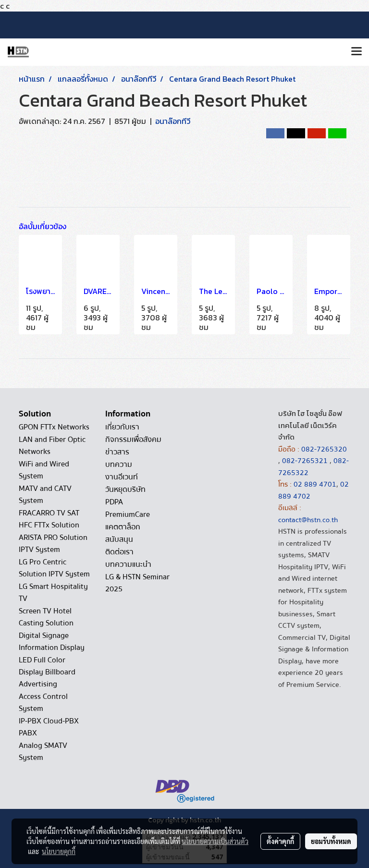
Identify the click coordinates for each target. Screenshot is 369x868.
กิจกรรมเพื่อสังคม (133, 440)
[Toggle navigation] (357, 52)
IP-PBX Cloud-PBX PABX (49, 727)
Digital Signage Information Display (52, 642)
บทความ (119, 465)
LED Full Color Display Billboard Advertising (47, 672)
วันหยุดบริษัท (125, 489)
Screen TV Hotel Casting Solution (46, 617)
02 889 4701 (315, 484)
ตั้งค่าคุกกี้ (280, 841)
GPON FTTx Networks (54, 427)
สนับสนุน (119, 539)
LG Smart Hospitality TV (53, 593)
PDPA (114, 502)
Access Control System (43, 703)
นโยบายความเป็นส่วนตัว (215, 841)
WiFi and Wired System (44, 470)
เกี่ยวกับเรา (122, 427)
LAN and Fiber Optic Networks (52, 446)
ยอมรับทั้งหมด (331, 841)
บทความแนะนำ (128, 564)
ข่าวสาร (117, 452)
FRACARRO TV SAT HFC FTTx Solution (49, 519)
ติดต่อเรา (119, 552)
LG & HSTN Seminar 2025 (137, 583)
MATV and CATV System (45, 495)
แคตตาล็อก (123, 527)
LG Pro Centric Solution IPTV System (54, 568)
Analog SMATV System (43, 752)
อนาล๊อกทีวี (173, 121)
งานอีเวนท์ (122, 477)
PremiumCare (128, 514)
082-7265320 (324, 449)
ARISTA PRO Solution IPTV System (53, 544)
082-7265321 (305, 461)
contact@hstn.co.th (308, 520)
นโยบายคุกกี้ (59, 851)
